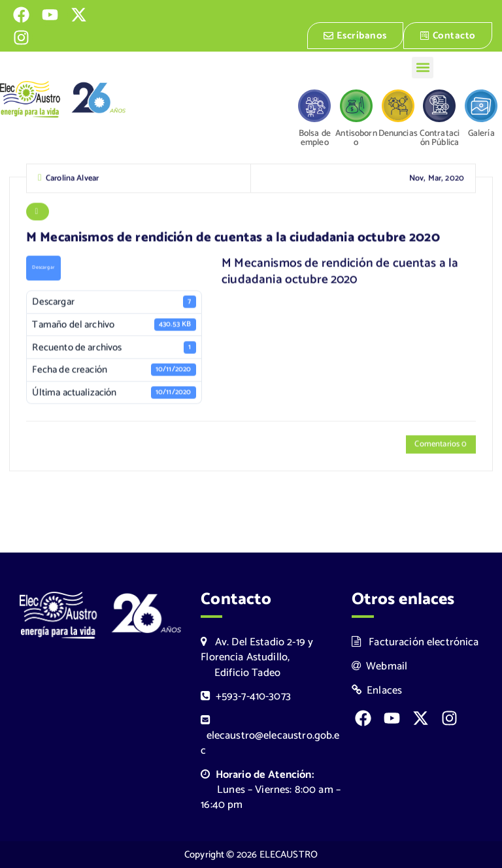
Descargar (43, 269)
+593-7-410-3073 (246, 697)
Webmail (380, 667)
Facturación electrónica (415, 642)
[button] (423, 68)
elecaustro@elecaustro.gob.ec (270, 737)
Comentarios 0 (441, 446)
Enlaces (377, 691)
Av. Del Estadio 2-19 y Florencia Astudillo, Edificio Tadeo (257, 657)
